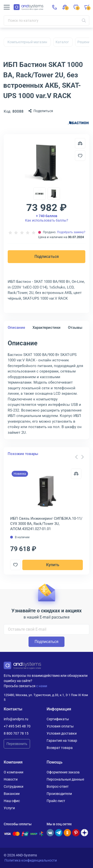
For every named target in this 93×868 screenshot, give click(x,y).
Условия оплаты (60, 726)
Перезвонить (17, 744)
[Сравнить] (76, 474)
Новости (11, 779)
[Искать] (84, 21)
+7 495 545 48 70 (17, 726)
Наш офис (12, 801)
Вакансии (12, 794)
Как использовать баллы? (47, 218)
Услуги (9, 808)
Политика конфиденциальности (31, 860)
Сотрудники (14, 786)
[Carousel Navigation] (79, 457)
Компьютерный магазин (27, 42)
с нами (42, 686)
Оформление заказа (63, 772)
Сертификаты (58, 719)
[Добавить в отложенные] (80, 156)
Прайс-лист (56, 801)
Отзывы (75, 328)
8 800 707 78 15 (16, 733)
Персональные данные (65, 779)
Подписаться (47, 257)
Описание (16, 328)
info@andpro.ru (16, 719)
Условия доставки (62, 733)
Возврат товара (60, 748)
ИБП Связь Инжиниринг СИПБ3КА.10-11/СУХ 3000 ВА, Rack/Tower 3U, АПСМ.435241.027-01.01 (46, 524)
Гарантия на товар (62, 741)
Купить (53, 565)
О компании (14, 772)
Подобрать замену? (71, 232)
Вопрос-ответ (58, 786)
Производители (59, 794)
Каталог (62, 42)
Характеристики (46, 328)
